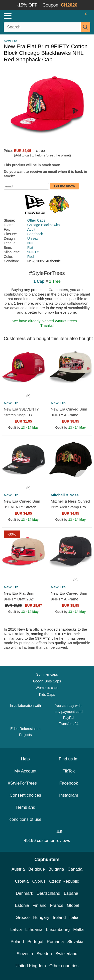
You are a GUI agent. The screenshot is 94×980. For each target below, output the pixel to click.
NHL (31, 243)
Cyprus (39, 881)
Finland (40, 905)
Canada (75, 869)
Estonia (22, 905)
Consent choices (25, 795)
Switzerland (66, 954)
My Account (25, 771)
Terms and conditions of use (25, 813)
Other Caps (36, 220)
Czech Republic (64, 881)
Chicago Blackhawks (43, 225)
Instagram (69, 795)
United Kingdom (31, 966)
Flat (30, 248)
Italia (74, 917)
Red (31, 257)
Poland (17, 942)
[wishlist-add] (36, 385)
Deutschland (49, 893)
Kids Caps (47, 695)
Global (73, 905)
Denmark (24, 893)
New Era (11, 41)
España (71, 893)
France (57, 905)
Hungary (41, 917)
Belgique (37, 869)
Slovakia (75, 942)
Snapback (35, 234)
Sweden (44, 954)
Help (25, 759)
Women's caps (47, 688)
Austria (18, 869)
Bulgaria (56, 869)
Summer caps (47, 674)
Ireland (59, 917)
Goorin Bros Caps (47, 681)
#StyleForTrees (25, 783)
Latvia (16, 930)
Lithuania (34, 930)
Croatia (22, 881)
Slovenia (25, 954)
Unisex (33, 238)
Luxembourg (58, 930)
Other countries (64, 966)
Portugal (35, 942)
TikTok (69, 771)
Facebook (69, 783)
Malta (78, 930)
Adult (31, 229)
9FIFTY (33, 252)
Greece (23, 917)
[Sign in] (66, 16)
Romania (55, 942)
